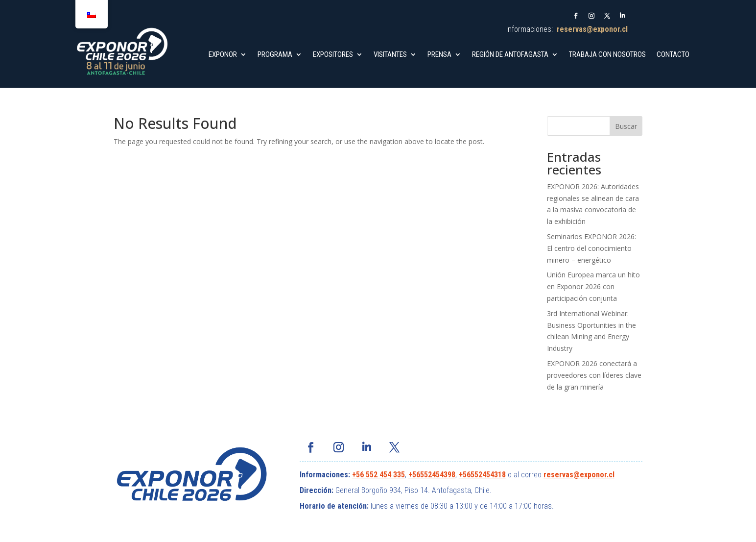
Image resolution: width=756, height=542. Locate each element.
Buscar (626, 126)
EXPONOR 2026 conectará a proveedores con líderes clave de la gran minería (594, 375)
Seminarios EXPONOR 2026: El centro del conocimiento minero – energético (591, 248)
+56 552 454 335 (378, 475)
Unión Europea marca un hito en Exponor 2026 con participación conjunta (593, 286)
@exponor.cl (594, 475)
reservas (558, 475)
